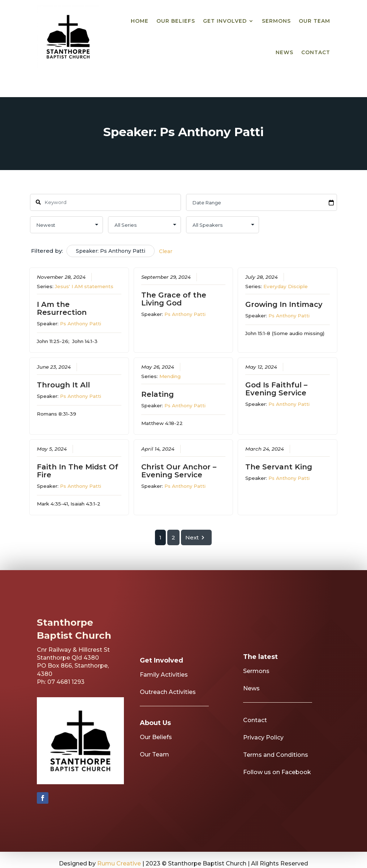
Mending (170, 376)
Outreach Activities (168, 702)
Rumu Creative (119, 863)
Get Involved (225, 21)
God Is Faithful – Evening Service (277, 389)
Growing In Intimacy (284, 304)
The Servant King (279, 467)
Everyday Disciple (286, 286)
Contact (316, 52)
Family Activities (164, 685)
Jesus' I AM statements (85, 286)
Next (197, 537)
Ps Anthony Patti (81, 324)
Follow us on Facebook (277, 782)
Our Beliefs (176, 21)
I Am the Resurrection (62, 308)
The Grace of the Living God (174, 299)
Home (140, 21)
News (284, 52)
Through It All (64, 385)
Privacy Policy (263, 748)
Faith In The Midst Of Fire (78, 471)
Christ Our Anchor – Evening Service (179, 471)
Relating (157, 394)
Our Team (314, 21)
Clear (166, 251)
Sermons (276, 21)
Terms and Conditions (276, 765)
